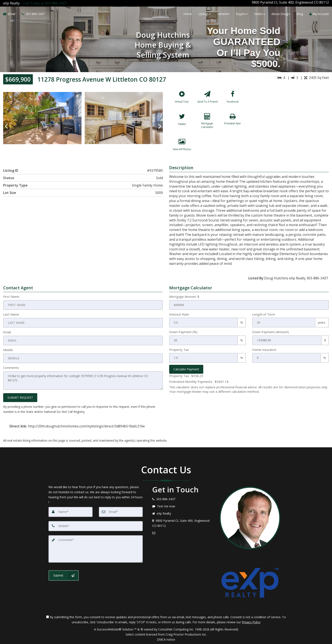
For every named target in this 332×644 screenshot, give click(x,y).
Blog (300, 13)
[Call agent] (43, 2)
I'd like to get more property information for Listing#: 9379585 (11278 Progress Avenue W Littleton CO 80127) (83, 380)
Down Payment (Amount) (270, 333)
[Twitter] (182, 125)
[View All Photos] (182, 150)
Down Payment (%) (183, 333)
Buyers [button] (242, 13)
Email (7, 333)
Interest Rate (179, 315)
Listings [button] (204, 13)
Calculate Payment (186, 370)
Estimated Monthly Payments (199, 382)
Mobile (8, 350)
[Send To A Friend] (207, 100)
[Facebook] (233, 100)
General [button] (223, 13)
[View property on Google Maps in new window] (290, 119)
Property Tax (179, 350)
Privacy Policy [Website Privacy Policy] (251, 622)
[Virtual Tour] (182, 100)
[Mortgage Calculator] (207, 125)
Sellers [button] (260, 13)
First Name (11, 297)
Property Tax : (186, 377)
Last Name (11, 315)
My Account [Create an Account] (319, 13)
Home (188, 13)
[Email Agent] (11, 13)
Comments (11, 368)
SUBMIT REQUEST (20, 397)
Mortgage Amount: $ (184, 297)
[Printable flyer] (233, 125)
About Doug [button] (281, 13)
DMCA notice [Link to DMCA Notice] (166, 639)
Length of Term (264, 315)
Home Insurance (264, 350)
